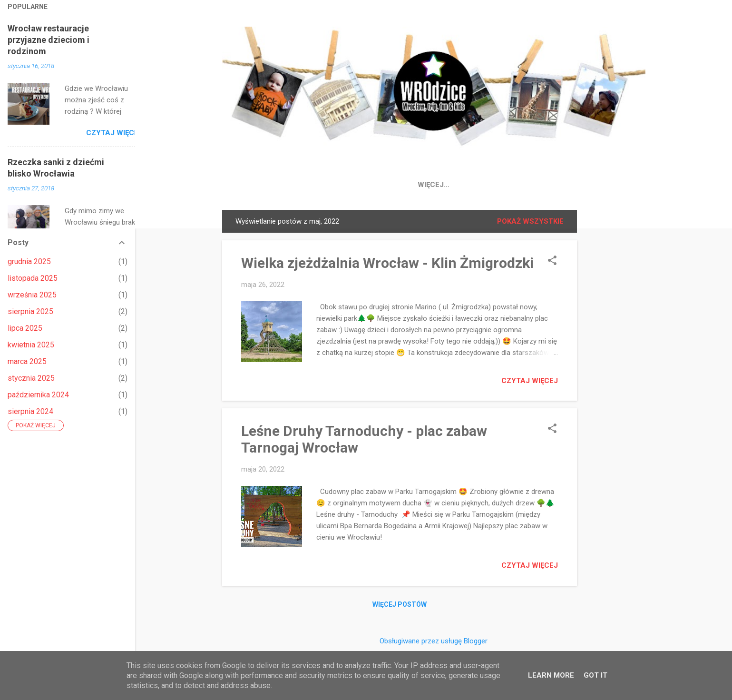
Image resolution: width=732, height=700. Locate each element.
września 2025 (32, 295)
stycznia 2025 (31, 378)
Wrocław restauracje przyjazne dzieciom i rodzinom (49, 40)
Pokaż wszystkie (530, 223)
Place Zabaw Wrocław (442, 185)
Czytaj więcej (530, 383)
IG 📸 (370, 185)
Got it (595, 675)
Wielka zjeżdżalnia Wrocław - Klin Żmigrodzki (387, 265)
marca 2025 (27, 361)
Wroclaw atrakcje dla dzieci (564, 185)
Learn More (551, 675)
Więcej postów (400, 606)
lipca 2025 (25, 328)
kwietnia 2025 (31, 345)
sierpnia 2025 (30, 311)
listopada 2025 (33, 278)
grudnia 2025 (29, 261)
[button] (552, 263)
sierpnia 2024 (30, 411)
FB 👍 (334, 185)
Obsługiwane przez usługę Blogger (434, 641)
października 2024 (38, 395)
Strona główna (275, 185)
